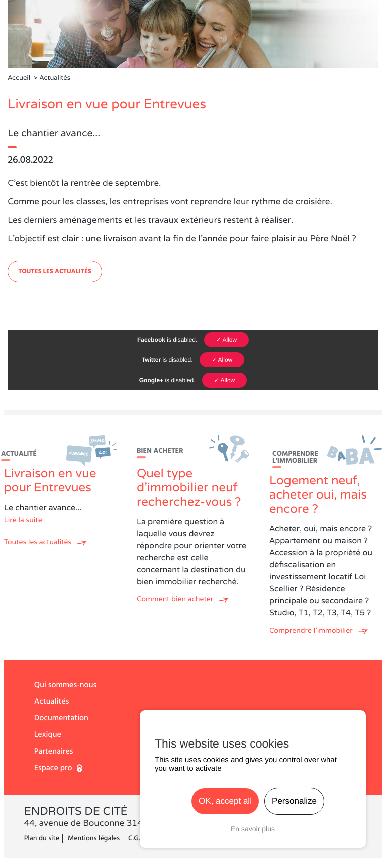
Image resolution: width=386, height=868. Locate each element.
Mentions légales (94, 838)
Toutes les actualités (55, 271)
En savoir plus (253, 829)
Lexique (48, 735)
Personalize (294, 801)
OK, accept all (225, 801)
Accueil (19, 78)
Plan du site (42, 838)
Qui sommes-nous (65, 685)
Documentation (61, 718)
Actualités (52, 702)
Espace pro (53, 768)
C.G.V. (137, 838)
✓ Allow (226, 340)
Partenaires (54, 752)
